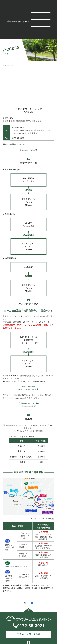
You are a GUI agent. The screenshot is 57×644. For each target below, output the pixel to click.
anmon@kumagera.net (14, 144)
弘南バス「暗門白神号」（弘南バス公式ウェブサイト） (27, 391)
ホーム (5, 65)
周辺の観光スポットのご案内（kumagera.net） (29, 410)
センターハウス (20, 431)
